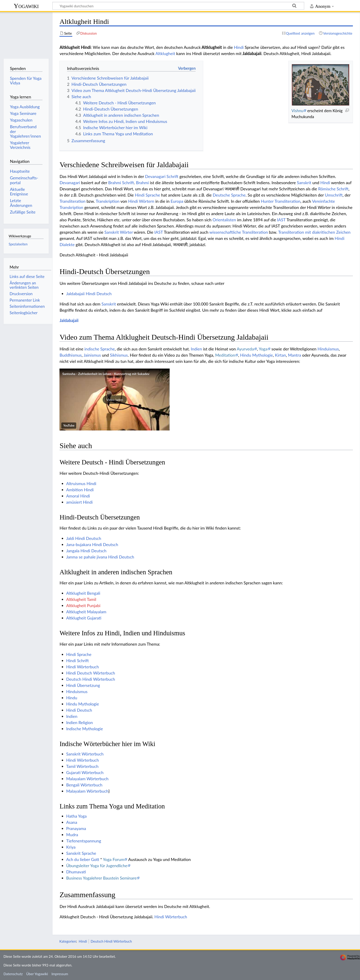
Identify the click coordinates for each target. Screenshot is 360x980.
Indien (196, 349)
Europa (177, 201)
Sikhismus (119, 355)
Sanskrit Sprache (81, 853)
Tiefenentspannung (84, 841)
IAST (281, 220)
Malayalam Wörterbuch (87, 779)
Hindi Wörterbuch (82, 667)
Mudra (72, 835)
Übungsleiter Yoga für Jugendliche (97, 866)
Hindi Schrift (77, 661)
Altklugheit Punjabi (83, 605)
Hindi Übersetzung (83, 685)
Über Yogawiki (37, 974)
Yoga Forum (114, 859)
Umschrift (334, 195)
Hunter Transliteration (281, 201)
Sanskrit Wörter (119, 232)
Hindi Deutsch (79, 710)
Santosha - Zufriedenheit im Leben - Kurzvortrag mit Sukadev (106, 374)
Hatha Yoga (76, 816)
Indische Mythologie (84, 729)
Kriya (71, 847)
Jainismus (92, 355)
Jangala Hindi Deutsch (86, 551)
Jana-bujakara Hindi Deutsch (92, 544)
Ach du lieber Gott (83, 859)
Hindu (72, 698)
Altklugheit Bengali (83, 593)
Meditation (225, 355)
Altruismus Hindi (81, 483)
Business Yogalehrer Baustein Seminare (101, 878)
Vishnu (297, 111)
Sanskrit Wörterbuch (85, 754)
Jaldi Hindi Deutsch (84, 538)
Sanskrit (304, 183)
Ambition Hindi (80, 490)
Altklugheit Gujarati (84, 618)
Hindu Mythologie (257, 355)
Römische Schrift (333, 189)
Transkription (108, 201)
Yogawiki (26, 6)
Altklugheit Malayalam (86, 612)
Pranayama (76, 828)
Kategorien (68, 941)
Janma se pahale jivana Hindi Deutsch (100, 557)
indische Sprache (100, 349)
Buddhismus (70, 355)
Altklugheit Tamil (81, 599)
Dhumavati (76, 872)
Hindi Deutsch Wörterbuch (91, 673)
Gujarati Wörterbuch (85, 772)
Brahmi (142, 183)
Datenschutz (13, 974)
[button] (115, 400)
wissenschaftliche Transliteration (239, 232)
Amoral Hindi (78, 496)
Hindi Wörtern (141, 201)
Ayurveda (245, 349)
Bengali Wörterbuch (84, 785)
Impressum (60, 974)
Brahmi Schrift (121, 183)
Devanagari (70, 183)
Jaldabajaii (69, 320)
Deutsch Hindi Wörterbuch (91, 679)
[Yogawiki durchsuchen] (178, 6)
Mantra (294, 355)
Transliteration (72, 201)
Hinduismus (328, 349)
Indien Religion (79, 722)
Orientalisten (224, 220)
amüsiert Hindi (79, 502)
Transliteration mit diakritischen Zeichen (314, 232)
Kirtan (280, 355)
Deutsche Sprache (229, 195)
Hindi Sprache (147, 195)
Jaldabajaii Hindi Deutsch (89, 294)
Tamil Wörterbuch (82, 766)
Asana (72, 822)
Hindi (239, 47)
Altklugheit (165, 53)
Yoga (263, 349)
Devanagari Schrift (162, 176)
